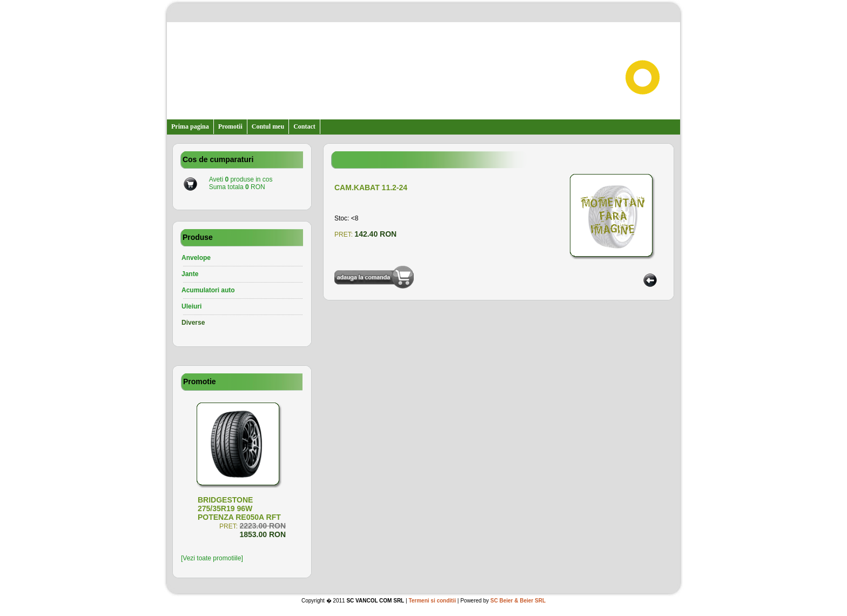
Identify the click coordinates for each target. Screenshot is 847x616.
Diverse (193, 323)
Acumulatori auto (208, 290)
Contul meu (268, 126)
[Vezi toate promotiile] (212, 558)
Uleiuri (191, 306)
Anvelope (196, 258)
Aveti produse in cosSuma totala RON (241, 183)
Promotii (230, 126)
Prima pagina (190, 126)
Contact (304, 126)
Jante (190, 274)
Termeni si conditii (432, 601)
